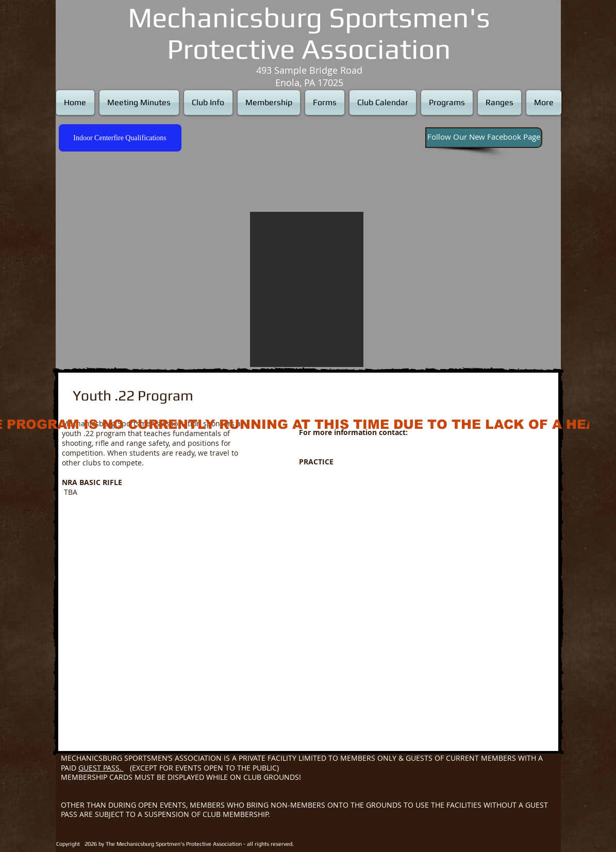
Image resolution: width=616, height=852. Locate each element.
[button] (307, 289)
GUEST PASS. (101, 768)
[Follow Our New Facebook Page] (484, 138)
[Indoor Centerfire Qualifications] (120, 138)
